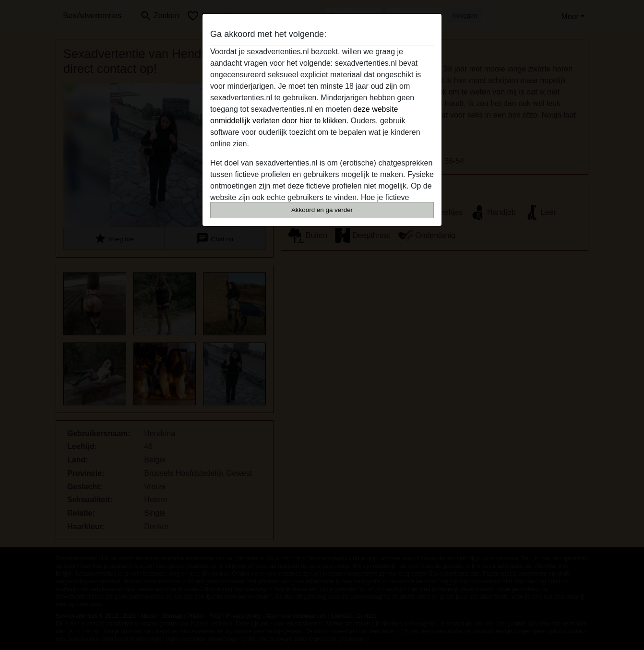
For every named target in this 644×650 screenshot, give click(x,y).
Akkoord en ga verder (322, 210)
